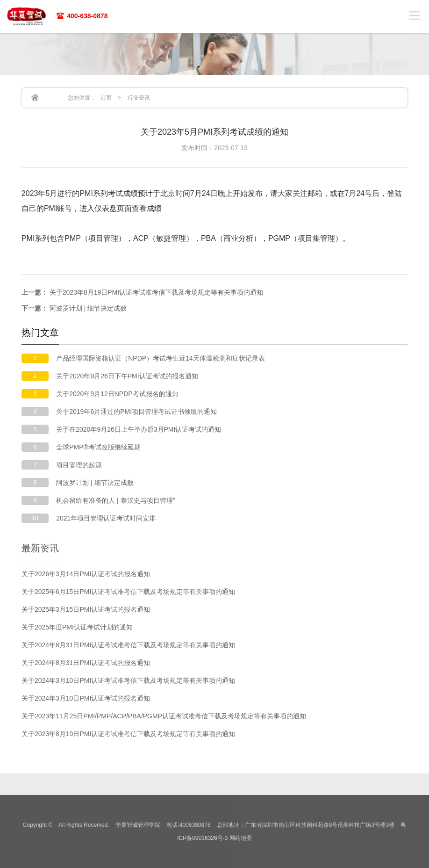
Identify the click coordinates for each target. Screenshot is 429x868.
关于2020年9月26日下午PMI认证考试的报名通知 (127, 376)
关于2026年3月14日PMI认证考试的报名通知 (86, 574)
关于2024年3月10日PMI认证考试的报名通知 (86, 698)
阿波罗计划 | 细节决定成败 (74, 308)
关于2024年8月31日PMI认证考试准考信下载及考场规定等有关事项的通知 (128, 645)
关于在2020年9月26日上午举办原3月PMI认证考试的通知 (139, 429)
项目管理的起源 (79, 465)
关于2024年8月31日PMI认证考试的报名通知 (86, 663)
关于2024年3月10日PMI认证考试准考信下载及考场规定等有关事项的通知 (128, 680)
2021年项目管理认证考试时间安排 (106, 518)
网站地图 (241, 838)
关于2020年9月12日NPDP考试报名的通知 (117, 394)
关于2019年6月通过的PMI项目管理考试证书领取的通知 (136, 412)
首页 (106, 98)
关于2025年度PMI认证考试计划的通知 (77, 627)
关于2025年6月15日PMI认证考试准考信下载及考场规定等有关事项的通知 (128, 592)
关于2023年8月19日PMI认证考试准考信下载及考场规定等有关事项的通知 (142, 292)
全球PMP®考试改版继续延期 (98, 447)
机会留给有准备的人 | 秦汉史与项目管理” (115, 500)
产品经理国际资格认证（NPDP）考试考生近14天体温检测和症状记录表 (160, 358)
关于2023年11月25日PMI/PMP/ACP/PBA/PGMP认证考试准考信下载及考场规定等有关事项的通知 (164, 716)
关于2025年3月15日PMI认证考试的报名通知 (86, 609)
